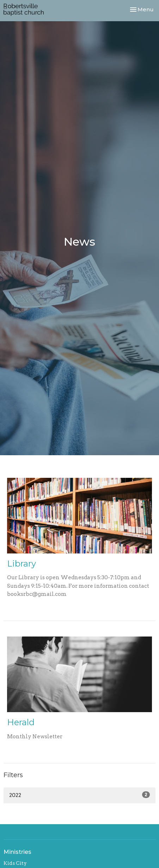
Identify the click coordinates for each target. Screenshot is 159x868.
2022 (79, 795)
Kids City (15, 863)
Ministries (17, 852)
